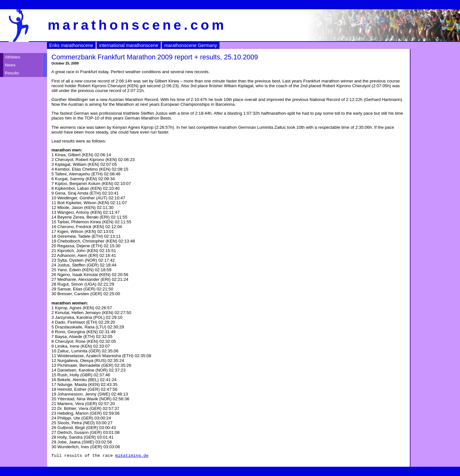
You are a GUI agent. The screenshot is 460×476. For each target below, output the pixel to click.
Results (12, 73)
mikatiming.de (132, 456)
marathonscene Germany (191, 45)
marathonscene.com (137, 25)
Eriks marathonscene (71, 45)
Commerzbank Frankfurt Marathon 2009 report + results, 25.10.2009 (155, 57)
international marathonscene (129, 45)
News (10, 65)
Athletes (12, 57)
